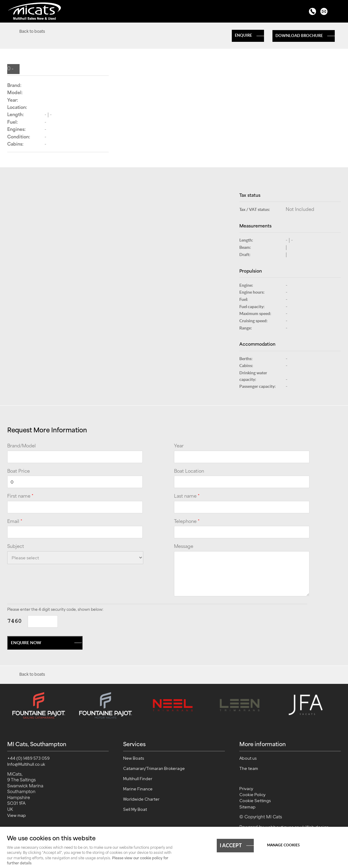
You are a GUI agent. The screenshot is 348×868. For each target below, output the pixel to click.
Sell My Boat (135, 808)
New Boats (134, 757)
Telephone (187, 522)
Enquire (243, 35)
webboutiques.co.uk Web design (297, 826)
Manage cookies (283, 845)
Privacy (246, 787)
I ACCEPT (231, 845)
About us (248, 757)
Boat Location (189, 472)
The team (249, 767)
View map (17, 814)
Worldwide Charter (141, 798)
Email (15, 522)
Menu (337, 12)
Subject (16, 547)
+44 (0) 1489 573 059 (28, 757)
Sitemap (247, 806)
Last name (187, 497)
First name (20, 497)
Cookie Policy (252, 793)
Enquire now (26, 642)
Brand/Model (22, 446)
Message (184, 547)
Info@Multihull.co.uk (26, 763)
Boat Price (19, 472)
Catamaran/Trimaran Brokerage (154, 767)
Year (179, 446)
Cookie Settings (255, 799)
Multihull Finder (138, 777)
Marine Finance (138, 788)
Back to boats (32, 32)
